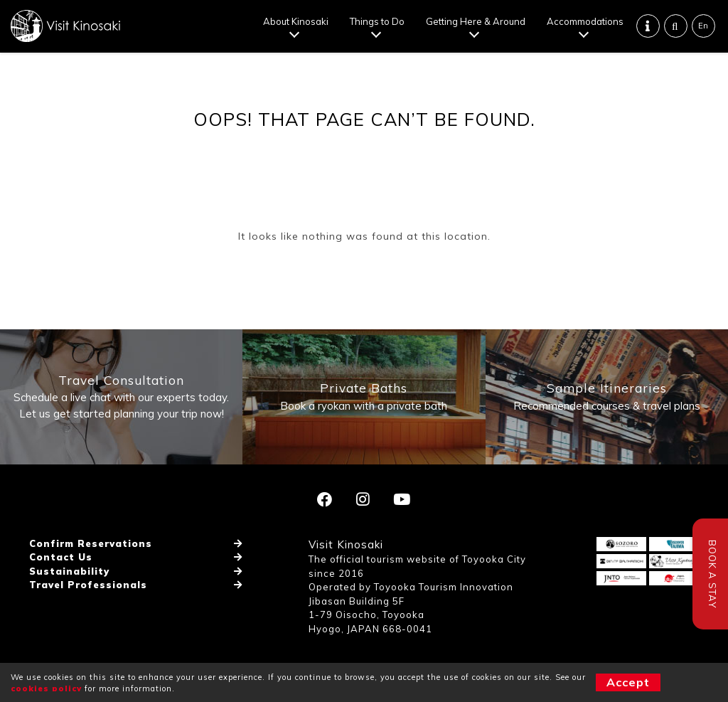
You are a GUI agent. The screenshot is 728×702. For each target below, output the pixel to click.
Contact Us (61, 557)
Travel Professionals (88, 585)
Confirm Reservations (91, 543)
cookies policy (46, 688)
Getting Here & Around (476, 21)
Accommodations (585, 21)
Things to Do (377, 21)
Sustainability (69, 571)
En (703, 26)
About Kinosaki (296, 21)
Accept (628, 682)
